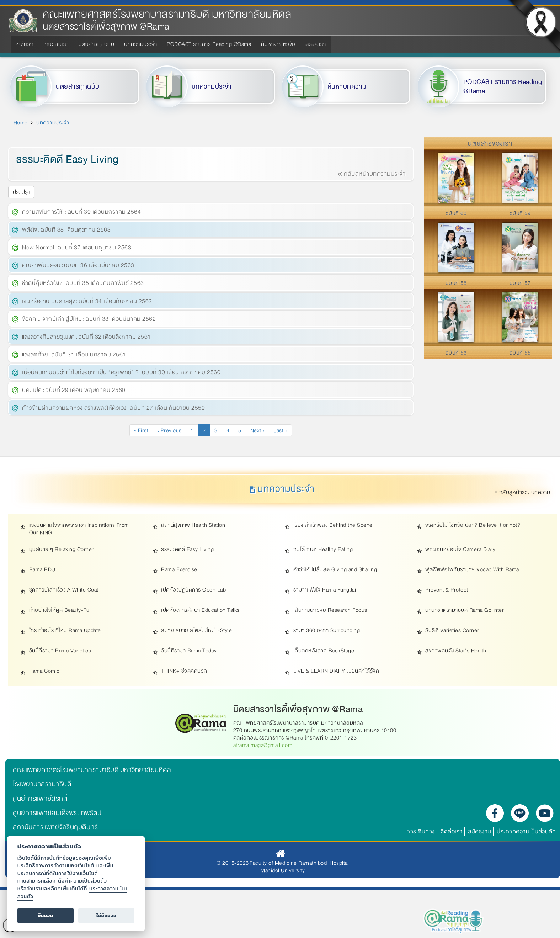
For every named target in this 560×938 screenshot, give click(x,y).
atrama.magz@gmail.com (263, 745)
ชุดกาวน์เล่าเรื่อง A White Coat (64, 590)
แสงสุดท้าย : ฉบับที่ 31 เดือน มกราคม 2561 (74, 354)
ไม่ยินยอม (106, 915)
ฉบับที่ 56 (456, 353)
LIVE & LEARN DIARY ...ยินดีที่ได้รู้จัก (336, 671)
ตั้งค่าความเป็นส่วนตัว (82, 881)
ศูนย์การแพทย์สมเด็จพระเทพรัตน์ (57, 813)
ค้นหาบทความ (347, 86)
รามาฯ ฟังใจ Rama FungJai (325, 590)
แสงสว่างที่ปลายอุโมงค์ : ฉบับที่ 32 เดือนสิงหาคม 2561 (87, 337)
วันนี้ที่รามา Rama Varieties (60, 651)
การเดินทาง (421, 831)
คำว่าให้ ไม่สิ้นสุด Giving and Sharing (335, 570)
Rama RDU (42, 570)
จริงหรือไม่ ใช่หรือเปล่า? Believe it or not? (473, 525)
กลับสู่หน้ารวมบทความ (523, 492)
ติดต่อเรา (451, 831)
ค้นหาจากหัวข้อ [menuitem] (278, 44)
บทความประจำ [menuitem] (140, 44)
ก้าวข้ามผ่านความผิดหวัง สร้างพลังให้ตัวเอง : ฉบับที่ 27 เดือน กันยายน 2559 (113, 408)
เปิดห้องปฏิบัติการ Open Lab (193, 590)
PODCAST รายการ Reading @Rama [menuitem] (209, 44)
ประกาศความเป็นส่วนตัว (526, 831)
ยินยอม (45, 915)
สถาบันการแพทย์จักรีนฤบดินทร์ (55, 827)
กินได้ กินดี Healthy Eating (323, 549)
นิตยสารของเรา (490, 144)
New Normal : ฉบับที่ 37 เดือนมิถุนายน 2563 (77, 247)
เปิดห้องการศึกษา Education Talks (200, 610)
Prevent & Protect (447, 590)
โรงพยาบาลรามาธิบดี (42, 784)
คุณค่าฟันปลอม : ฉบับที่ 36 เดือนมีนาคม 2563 (78, 265)
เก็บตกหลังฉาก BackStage (324, 651)
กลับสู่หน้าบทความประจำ (372, 174)
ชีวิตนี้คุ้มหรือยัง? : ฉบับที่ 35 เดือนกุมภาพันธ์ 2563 (83, 283)
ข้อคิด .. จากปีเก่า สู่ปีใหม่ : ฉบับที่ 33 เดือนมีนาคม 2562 (89, 319)
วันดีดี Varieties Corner (452, 630)
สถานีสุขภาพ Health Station (193, 525)
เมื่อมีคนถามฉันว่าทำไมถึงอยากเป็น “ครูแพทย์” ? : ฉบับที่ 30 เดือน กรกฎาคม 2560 (121, 372)
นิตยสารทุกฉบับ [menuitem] (97, 44)
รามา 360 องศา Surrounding (327, 630)
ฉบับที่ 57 (520, 283)
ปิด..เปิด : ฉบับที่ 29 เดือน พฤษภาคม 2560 (74, 390)
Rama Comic (44, 671)
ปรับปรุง (21, 192)
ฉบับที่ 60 (456, 213)
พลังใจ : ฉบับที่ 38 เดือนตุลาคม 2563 (66, 230)
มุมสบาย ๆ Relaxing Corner (62, 549)
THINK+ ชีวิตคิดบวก (184, 671)
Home (21, 123)
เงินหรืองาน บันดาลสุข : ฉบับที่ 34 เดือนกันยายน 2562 (87, 301)
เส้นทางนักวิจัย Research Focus (330, 610)
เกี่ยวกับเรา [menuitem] (56, 44)
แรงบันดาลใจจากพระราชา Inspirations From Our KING (79, 529)
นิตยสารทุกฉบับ (78, 86)
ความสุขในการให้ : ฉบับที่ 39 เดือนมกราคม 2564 (81, 212)
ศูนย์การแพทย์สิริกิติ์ (40, 799)
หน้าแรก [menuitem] (25, 44)
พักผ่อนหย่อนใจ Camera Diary (460, 549)
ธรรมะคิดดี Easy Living (187, 549)
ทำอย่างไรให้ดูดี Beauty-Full (61, 610)
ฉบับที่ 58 (456, 283)
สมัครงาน (480, 831)
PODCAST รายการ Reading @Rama (503, 87)
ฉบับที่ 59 (520, 213)
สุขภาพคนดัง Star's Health (456, 651)
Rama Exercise (179, 570)
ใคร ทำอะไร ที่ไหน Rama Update (65, 630)
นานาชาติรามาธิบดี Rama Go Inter (465, 610)
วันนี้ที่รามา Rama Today (189, 651)
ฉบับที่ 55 (520, 353)
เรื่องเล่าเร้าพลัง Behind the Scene (333, 525)
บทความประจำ (212, 86)
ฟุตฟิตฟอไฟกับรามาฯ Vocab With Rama (472, 570)
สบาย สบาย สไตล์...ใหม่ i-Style (196, 630)
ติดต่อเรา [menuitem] (316, 44)
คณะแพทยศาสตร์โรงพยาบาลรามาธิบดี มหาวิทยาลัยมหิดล (167, 14)
